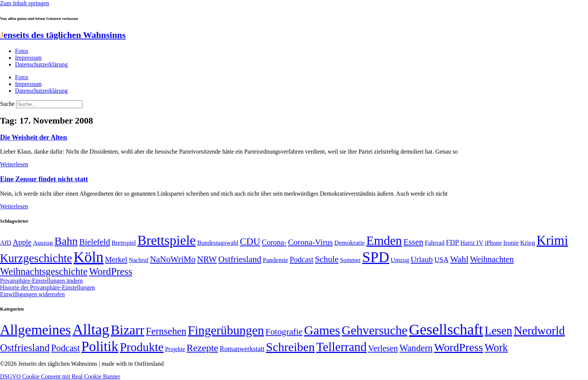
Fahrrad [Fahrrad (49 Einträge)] (435, 243)
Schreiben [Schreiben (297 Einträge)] (290, 347)
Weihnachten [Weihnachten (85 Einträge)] (492, 259)
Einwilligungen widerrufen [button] (32, 294)
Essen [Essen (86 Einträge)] (413, 242)
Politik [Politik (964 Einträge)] (100, 346)
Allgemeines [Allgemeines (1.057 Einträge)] (35, 330)
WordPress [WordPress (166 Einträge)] (458, 347)
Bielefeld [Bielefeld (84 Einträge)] (94, 242)
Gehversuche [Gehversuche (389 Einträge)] (374, 330)
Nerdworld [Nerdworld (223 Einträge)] (539, 331)
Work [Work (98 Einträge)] (496, 348)
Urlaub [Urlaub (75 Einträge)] (422, 259)
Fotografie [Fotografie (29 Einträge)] (284, 332)
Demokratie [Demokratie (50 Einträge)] (350, 243)
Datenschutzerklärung (41, 64)
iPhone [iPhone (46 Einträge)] (493, 243)
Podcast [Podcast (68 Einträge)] (301, 259)
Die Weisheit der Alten (34, 137)
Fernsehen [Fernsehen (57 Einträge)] (166, 331)
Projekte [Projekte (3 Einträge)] (175, 349)
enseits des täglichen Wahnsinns (63, 35)
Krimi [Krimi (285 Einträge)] (552, 241)
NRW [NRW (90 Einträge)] (207, 259)
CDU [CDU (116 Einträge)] (250, 242)
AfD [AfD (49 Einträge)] (6, 243)
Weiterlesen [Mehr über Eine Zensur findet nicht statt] (14, 206)
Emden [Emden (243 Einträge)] (384, 241)
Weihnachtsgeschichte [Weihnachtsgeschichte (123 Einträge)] (44, 272)
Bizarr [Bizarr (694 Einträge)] (127, 330)
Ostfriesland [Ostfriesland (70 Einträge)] (25, 348)
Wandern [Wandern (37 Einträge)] (416, 348)
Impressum (28, 58)
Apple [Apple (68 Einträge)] (22, 242)
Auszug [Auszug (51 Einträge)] (43, 243)
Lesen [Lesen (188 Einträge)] (498, 331)
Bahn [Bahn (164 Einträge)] (66, 241)
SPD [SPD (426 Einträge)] (376, 257)
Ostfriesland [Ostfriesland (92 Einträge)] (240, 259)
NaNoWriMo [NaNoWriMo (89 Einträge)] (173, 259)
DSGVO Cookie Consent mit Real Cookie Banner (60, 376)
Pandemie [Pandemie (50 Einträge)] (276, 260)
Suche (7, 104)
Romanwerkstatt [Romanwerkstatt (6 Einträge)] (242, 349)
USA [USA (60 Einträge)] (441, 260)
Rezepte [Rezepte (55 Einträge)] (202, 348)
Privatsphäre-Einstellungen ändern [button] (41, 281)
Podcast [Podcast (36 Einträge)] (65, 348)
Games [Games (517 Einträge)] (322, 330)
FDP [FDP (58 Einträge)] (452, 242)
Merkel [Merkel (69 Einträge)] (116, 259)
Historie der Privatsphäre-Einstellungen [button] (47, 287)
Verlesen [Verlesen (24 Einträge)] (383, 348)
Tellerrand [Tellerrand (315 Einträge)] (341, 347)
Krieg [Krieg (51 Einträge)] (528, 243)
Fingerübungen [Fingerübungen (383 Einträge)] (226, 330)
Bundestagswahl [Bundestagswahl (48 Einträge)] (218, 243)
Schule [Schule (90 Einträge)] (327, 259)
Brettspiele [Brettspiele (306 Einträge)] (167, 240)
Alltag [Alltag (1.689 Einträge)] (91, 329)
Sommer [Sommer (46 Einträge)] (350, 260)
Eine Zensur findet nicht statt (44, 179)
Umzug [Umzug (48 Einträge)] (400, 260)
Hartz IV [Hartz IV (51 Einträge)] (472, 243)
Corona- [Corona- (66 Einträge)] (274, 242)
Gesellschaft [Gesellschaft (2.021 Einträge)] (446, 329)
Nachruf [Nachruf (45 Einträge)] (138, 260)
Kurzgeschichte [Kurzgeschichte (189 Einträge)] (36, 258)
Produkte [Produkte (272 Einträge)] (142, 347)
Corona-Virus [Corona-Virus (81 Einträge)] (310, 242)
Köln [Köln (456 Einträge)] (88, 257)
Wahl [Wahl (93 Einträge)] (459, 259)
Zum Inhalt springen (25, 3)
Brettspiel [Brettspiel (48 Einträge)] (124, 243)
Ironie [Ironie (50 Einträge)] (511, 243)
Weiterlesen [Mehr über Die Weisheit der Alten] (14, 164)
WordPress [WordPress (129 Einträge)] (110, 271)
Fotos (22, 51)
